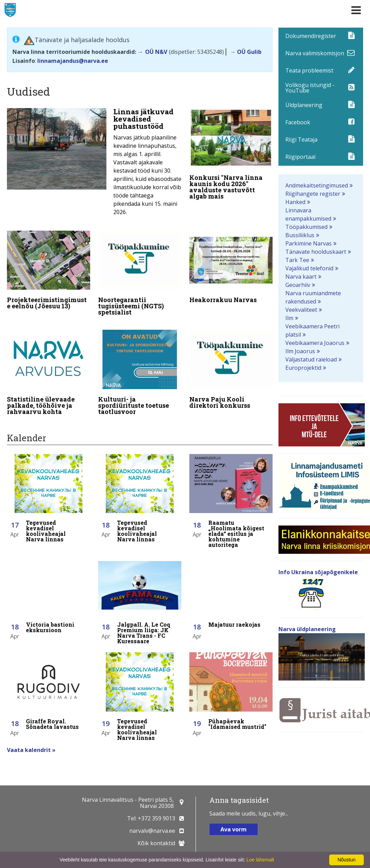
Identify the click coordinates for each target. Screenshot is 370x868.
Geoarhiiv (298, 285)
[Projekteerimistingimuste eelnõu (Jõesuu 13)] (49, 269)
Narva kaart (301, 277)
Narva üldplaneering (307, 629)
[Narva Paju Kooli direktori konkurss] (231, 365)
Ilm (289, 318)
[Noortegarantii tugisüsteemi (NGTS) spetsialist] (140, 272)
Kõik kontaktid (156, 843)
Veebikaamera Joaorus (315, 343)
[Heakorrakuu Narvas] (231, 266)
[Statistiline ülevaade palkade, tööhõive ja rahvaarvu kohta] (49, 369)
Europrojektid (303, 368)
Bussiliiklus (300, 235)
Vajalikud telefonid (309, 268)
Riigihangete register (313, 194)
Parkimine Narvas (309, 243)
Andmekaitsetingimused (317, 185)
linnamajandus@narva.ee (73, 61)
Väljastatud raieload (311, 359)
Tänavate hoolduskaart (316, 252)
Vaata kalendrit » (31, 742)
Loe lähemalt (260, 860)
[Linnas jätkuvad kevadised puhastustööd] (94, 164)
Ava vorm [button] (234, 829)
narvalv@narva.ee (152, 831)
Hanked (295, 202)
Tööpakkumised (306, 227)
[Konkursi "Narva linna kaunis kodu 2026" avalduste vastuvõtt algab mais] (231, 155)
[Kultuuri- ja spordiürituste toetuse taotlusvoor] (140, 369)
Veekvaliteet (301, 310)
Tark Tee (297, 260)
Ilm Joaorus (300, 351)
